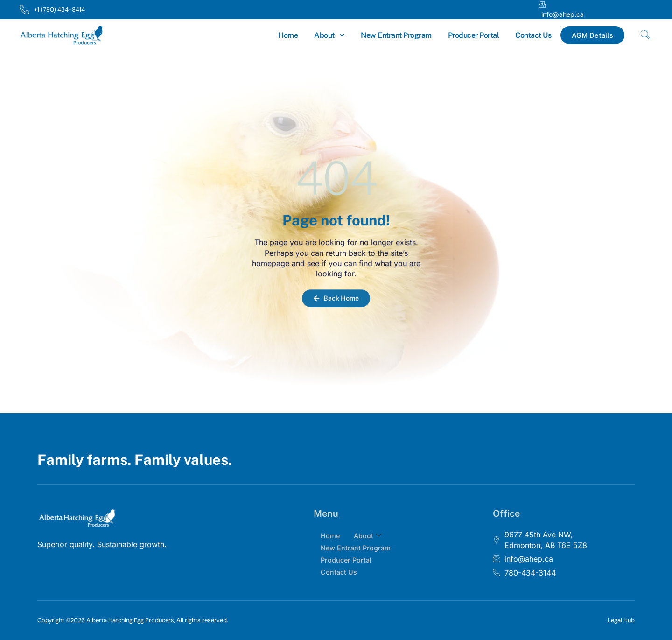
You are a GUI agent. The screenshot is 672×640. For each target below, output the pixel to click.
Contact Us (533, 35)
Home (288, 35)
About (329, 35)
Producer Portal (474, 35)
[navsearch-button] (645, 35)
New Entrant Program (396, 35)
